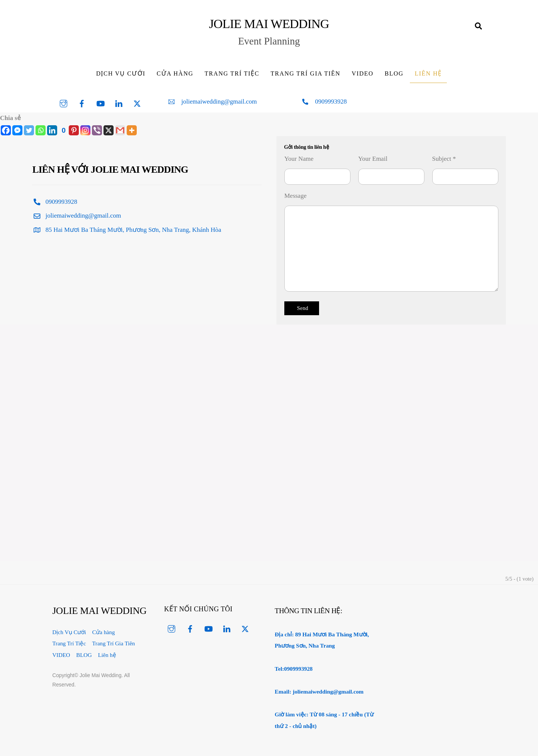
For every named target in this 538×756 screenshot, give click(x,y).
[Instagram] (85, 130)
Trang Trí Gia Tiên (305, 73)
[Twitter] (29, 130)
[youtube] (101, 103)
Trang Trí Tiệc (232, 73)
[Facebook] (6, 130)
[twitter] (137, 103)
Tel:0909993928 (293, 669)
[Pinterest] (69, 130)
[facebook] (82, 103)
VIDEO (362, 73)
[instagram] (64, 103)
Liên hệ (428, 73)
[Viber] (97, 130)
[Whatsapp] (41, 130)
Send (303, 308)
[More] (132, 130)
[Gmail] (120, 130)
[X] (109, 130)
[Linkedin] (52, 130)
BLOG (394, 73)
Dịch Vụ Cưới (121, 73)
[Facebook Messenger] (17, 130)
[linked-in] (119, 103)
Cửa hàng (175, 73)
